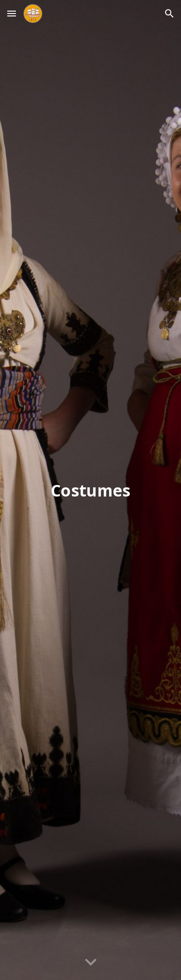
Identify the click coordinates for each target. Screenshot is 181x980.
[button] (12, 13)
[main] (91, 490)
